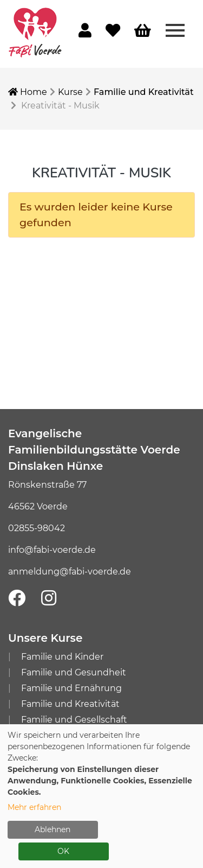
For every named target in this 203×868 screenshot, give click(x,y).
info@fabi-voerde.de (52, 550)
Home (28, 92)
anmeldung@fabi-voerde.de (70, 572)
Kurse (70, 92)
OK (63, 851)
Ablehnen (53, 829)
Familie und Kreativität (144, 92)
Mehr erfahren (34, 807)
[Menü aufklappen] (175, 30)
